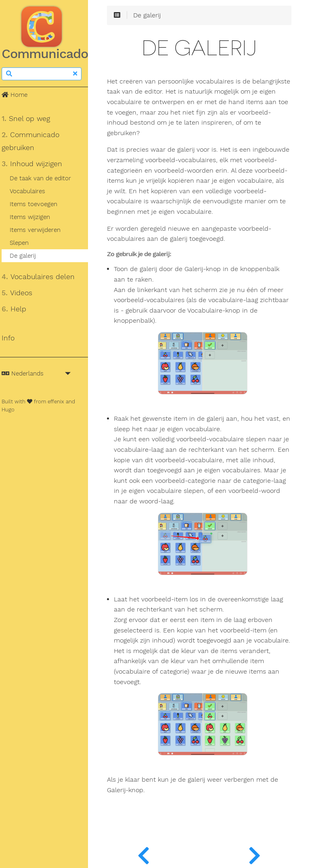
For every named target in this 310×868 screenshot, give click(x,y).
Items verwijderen (40, 230)
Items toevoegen (38, 204)
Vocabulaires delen (43, 277)
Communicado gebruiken (35, 141)
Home (19, 95)
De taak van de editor (45, 178)
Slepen (24, 243)
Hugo (13, 410)
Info (13, 338)
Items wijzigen (34, 217)
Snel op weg (31, 119)
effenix (61, 402)
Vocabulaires (32, 191)
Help (19, 309)
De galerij (27, 256)
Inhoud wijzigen (37, 164)
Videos (22, 293)
